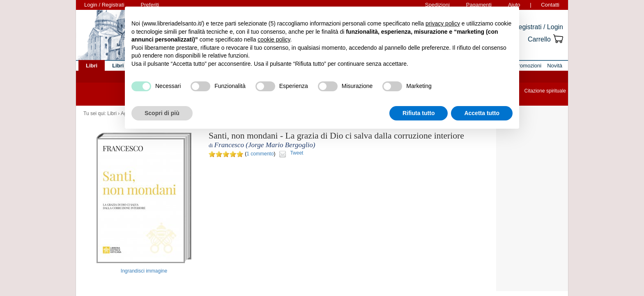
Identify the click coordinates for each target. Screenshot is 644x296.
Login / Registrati (104, 5)
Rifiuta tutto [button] (419, 113)
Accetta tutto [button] (482, 113)
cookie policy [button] (274, 39)
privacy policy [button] (443, 23)
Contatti (550, 5)
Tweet (297, 153)
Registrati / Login (538, 27)
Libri (112, 113)
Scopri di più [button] (162, 113)
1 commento (260, 154)
